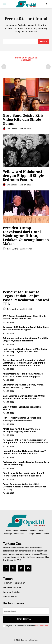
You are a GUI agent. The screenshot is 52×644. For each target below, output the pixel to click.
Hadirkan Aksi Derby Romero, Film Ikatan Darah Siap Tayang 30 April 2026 (25, 350)
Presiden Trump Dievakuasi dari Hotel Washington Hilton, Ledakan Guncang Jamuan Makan (26, 236)
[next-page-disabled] (48, 67)
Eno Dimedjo (12, 129)
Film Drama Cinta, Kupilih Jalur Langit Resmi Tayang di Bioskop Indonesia (24, 474)
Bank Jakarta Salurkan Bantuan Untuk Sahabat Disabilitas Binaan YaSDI (24, 397)
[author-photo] (5, 128)
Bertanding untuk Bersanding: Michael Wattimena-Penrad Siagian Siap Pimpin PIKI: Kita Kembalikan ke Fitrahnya (24, 363)
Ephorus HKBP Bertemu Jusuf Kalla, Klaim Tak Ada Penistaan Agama (26, 328)
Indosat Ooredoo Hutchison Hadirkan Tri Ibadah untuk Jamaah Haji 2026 (25, 452)
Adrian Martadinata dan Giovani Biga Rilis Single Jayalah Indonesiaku (25, 339)
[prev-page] (4, 67)
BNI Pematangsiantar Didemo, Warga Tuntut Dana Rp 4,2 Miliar (23, 386)
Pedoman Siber (41, 626)
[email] (26, 611)
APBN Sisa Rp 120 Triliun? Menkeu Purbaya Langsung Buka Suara (21, 430)
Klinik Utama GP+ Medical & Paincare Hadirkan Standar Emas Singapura (23, 375)
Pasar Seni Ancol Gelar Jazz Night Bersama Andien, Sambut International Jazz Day (24, 487)
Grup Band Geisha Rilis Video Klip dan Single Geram (23, 119)
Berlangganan (26, 619)
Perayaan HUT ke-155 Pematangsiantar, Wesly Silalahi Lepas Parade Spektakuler (25, 441)
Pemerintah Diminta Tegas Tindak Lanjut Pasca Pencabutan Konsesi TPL (26, 298)
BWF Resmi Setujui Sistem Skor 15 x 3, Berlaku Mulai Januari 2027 (24, 317)
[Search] (44, 42)
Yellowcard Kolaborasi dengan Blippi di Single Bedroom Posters (23, 176)
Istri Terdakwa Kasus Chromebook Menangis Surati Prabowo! (22, 419)
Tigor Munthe (12, 249)
